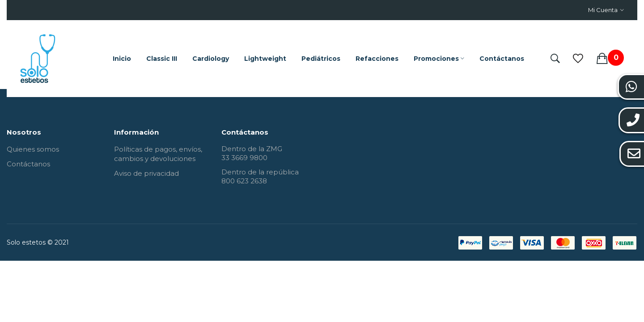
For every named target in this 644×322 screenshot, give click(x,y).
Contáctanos (28, 164)
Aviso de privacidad (146, 173)
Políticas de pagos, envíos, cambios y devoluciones (158, 154)
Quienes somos (33, 149)
